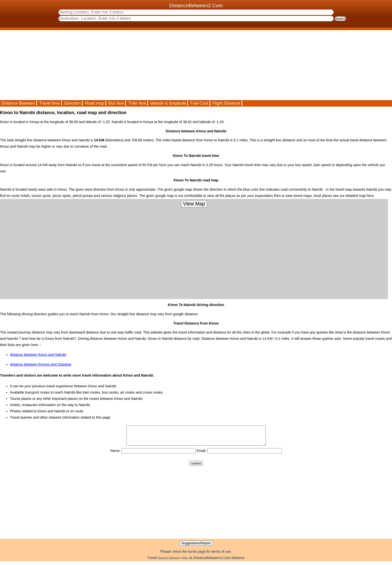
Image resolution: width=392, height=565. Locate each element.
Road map (95, 103)
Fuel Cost (199, 103)
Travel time (49, 103)
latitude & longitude (168, 103)
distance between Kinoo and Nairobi (38, 355)
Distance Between (18, 103)
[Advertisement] (150, 65)
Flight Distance (226, 103)
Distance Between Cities (173, 562)
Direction (72, 103)
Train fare (137, 103)
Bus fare (116, 103)
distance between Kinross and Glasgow (41, 364)
